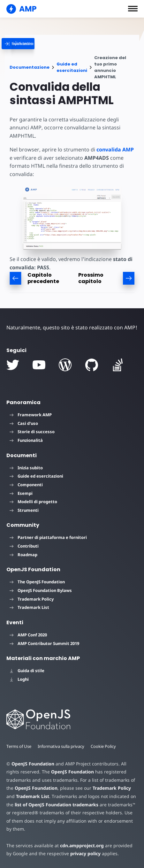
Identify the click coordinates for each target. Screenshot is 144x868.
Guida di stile (27, 671)
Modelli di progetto (33, 502)
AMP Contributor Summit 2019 (44, 643)
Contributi (24, 546)
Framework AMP (31, 415)
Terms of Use (19, 746)
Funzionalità (26, 440)
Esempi (21, 493)
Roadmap (23, 555)
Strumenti (24, 510)
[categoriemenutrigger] (42, 44)
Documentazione (30, 67)
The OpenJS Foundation (37, 582)
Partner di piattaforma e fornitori (48, 537)
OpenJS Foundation (33, 764)
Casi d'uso (24, 423)
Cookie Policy (105, 746)
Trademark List (29, 607)
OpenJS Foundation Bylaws (41, 590)
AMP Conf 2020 (28, 635)
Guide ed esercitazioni (72, 67)
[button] (133, 9)
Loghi (19, 679)
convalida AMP (113, 150)
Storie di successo (32, 432)
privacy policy (78, 853)
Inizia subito (26, 468)
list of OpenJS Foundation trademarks (56, 805)
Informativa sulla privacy (62, 746)
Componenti (26, 485)
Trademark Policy (32, 599)
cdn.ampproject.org (80, 845)
